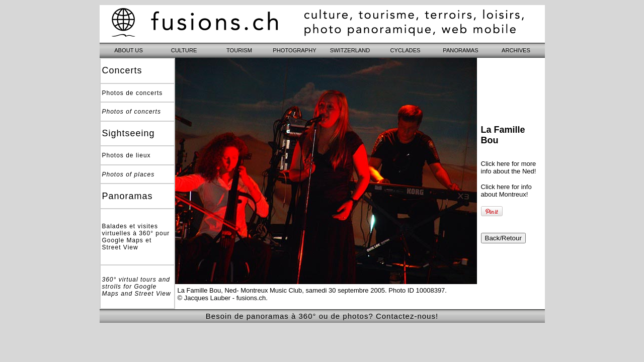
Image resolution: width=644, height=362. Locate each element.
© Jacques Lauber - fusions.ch (222, 298)
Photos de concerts (133, 93)
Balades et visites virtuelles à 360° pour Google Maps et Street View (136, 237)
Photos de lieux (127, 155)
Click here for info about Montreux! (506, 191)
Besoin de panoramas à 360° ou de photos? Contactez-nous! (322, 316)
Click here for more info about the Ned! (509, 167)
